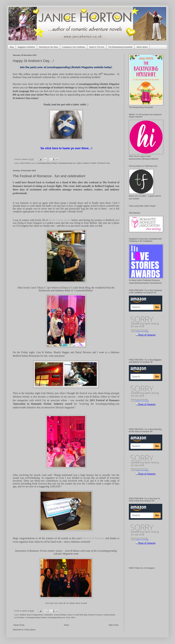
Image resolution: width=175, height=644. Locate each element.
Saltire (79, 163)
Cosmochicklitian (60, 615)
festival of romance (96, 615)
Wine (73, 617)
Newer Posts (19, 625)
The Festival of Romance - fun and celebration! (49, 176)
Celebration (49, 615)
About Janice (142, 47)
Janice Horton (25, 163)
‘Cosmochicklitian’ (84, 290)
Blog (12, 47)
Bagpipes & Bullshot (26, 47)
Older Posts (114, 625)
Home (66, 625)
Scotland (86, 163)
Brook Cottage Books (35, 615)
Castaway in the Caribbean (74, 47)
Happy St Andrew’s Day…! (33, 61)
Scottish (93, 163)
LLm (33, 163)
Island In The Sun (97, 47)
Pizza (68, 617)
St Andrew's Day (103, 163)
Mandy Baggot (61, 352)
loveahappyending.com (67, 163)
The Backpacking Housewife (120, 47)
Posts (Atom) (30, 630)
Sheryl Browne (83, 352)
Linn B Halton (44, 352)
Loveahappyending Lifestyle (46, 163)
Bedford (23, 615)
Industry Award (109, 615)
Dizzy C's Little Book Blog (76, 288)
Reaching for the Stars (48, 47)
